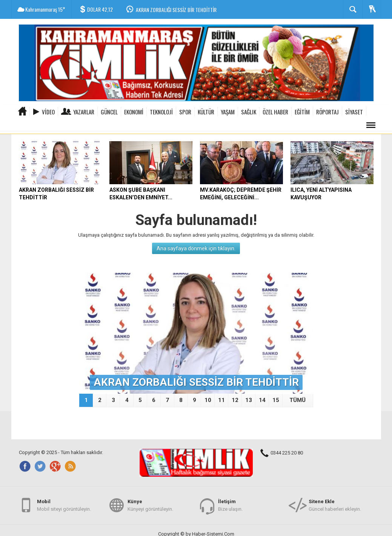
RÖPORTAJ (327, 112)
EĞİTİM (302, 112)
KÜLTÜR (206, 112)
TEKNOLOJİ (161, 112)
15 (276, 400)
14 (262, 400)
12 (235, 400)
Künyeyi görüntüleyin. (150, 505)
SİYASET (354, 112)
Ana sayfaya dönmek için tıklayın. (196, 248)
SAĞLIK (249, 112)
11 (221, 400)
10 (208, 400)
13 (249, 400)
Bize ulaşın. (230, 505)
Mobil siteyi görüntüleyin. (64, 505)
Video (48, 112)
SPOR (185, 112)
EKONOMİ (134, 112)
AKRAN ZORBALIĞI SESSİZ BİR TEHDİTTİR (176, 10)
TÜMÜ (297, 400)
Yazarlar (84, 112)
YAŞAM (228, 112)
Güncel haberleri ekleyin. (335, 505)
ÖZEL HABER (275, 112)
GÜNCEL (109, 112)
